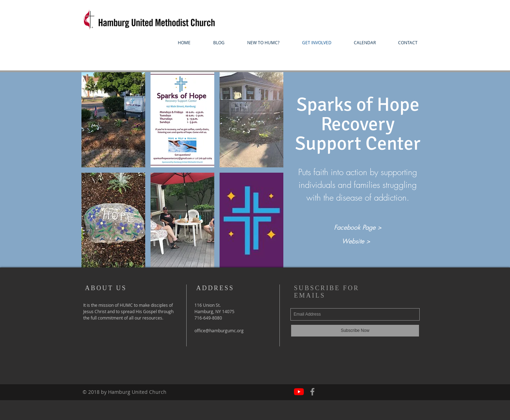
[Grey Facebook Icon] (312, 392)
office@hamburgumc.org (219, 330)
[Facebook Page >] (358, 228)
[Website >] (356, 241)
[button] (263, 43)
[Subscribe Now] (355, 331)
